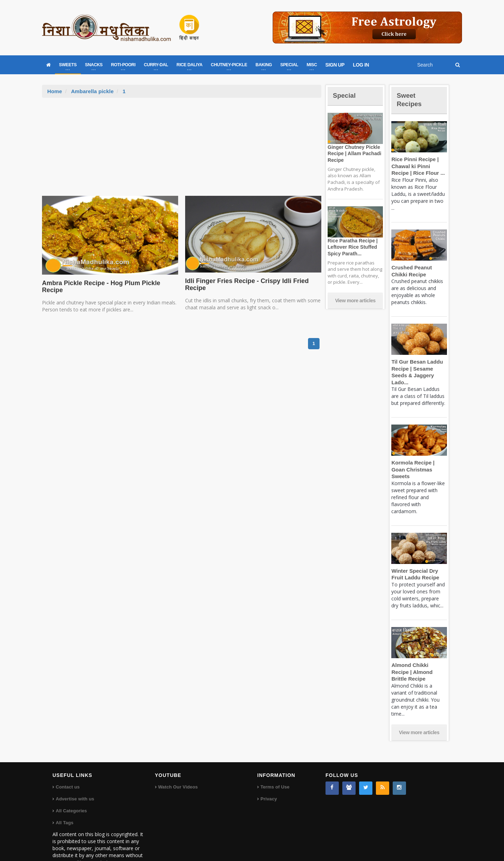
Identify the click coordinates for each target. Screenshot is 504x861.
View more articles (355, 301)
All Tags (64, 802)
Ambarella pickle (92, 91)
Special (346, 95)
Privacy (268, 778)
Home (55, 91)
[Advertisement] (182, 150)
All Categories (71, 790)
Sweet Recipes (411, 99)
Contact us (67, 766)
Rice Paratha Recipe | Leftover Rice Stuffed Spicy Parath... (351, 247)
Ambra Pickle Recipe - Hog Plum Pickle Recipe (109, 283)
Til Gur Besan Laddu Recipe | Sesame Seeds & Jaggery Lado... (419, 368)
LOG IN (361, 65)
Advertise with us (75, 778)
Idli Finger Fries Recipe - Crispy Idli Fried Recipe (243, 284)
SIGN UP (335, 65)
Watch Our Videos (178, 766)
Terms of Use (275, 766)
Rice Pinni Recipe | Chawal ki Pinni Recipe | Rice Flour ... (418, 166)
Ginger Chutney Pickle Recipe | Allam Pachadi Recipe (353, 153)
